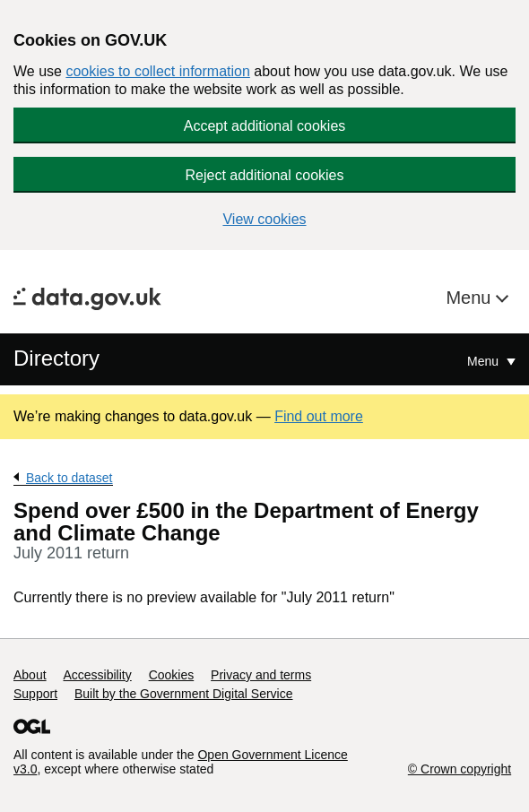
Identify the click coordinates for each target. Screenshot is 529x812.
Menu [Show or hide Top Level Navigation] (485, 361)
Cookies (172, 675)
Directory (56, 358)
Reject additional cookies (265, 175)
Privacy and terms (261, 675)
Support (35, 694)
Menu (471, 298)
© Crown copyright (460, 769)
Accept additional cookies (265, 126)
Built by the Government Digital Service (184, 694)
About (30, 675)
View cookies (264, 219)
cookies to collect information (157, 71)
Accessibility (97, 675)
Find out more (319, 416)
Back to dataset (69, 478)
